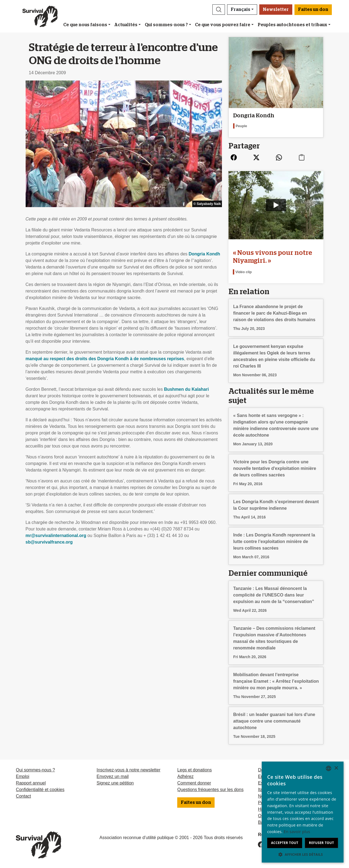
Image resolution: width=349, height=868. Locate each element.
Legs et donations (194, 770)
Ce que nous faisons (85, 25)
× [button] (336, 768)
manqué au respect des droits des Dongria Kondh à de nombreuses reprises (105, 359)
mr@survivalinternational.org (56, 536)
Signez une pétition (115, 783)
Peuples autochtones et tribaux (292, 25)
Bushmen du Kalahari (186, 389)
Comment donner (194, 783)
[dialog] (303, 812)
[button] (219, 10)
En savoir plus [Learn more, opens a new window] (297, 832)
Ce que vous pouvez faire (223, 25)
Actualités (126, 25)
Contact (23, 796)
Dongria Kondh (204, 254)
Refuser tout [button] (321, 843)
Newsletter (276, 10)
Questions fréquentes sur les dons (210, 790)
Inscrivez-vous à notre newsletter (128, 770)
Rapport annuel (31, 783)
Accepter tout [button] (285, 843)
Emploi (22, 776)
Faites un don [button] (313, 10)
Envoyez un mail (112, 776)
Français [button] (240, 10)
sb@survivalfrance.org (49, 542)
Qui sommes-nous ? (166, 25)
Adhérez (185, 776)
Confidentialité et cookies (40, 790)
